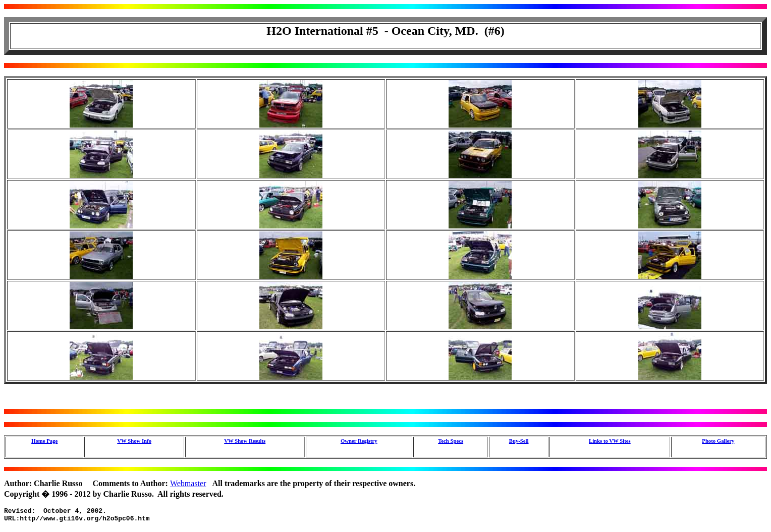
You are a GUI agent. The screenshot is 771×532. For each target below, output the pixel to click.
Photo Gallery (718, 441)
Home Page (44, 441)
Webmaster (188, 483)
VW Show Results (245, 441)
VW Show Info (134, 441)
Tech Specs (451, 441)
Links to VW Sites (610, 441)
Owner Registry (359, 441)
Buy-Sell (519, 441)
